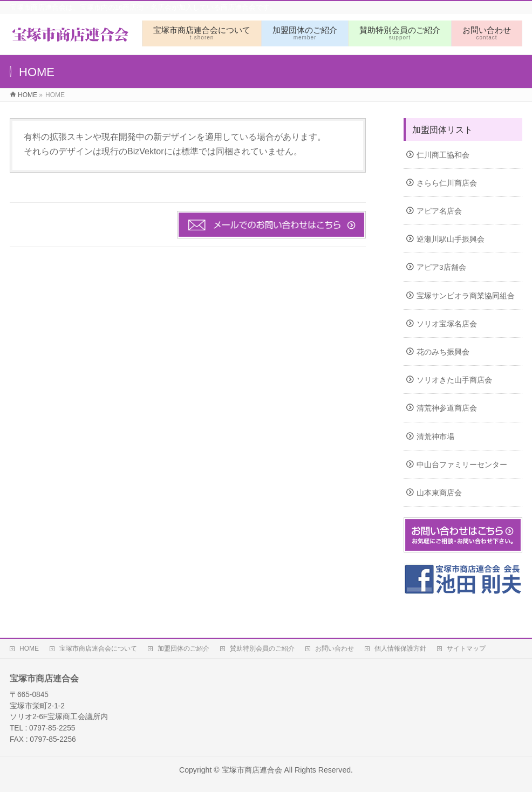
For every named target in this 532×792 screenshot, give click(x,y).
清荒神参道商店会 (447, 408)
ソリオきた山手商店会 (454, 380)
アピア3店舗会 (441, 267)
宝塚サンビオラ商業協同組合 (466, 296)
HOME (29, 648)
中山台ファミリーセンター (462, 465)
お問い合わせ (335, 648)
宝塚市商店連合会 (252, 770)
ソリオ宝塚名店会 (447, 324)
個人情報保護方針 (400, 648)
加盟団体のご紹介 (183, 648)
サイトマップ (466, 648)
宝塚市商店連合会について (98, 648)
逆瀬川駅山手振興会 (451, 239)
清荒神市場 (435, 437)
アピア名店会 (439, 211)
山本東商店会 (439, 493)
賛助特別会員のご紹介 (262, 648)
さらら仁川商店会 (447, 183)
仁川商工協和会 (443, 155)
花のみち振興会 (443, 352)
